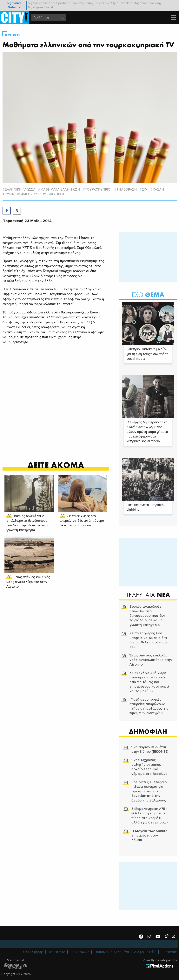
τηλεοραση (127, 189)
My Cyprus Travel (41, 7)
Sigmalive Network (14, 5)
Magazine (141, 3)
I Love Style (110, 3)
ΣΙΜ (145, 189)
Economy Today (82, 3)
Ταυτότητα (57, 952)
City (97, 3)
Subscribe (169, 952)
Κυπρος (13, 35)
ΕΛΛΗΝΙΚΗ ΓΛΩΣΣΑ (20, 189)
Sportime (63, 3)
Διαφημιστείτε (145, 952)
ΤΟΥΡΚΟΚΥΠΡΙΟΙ (98, 189)
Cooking (155, 3)
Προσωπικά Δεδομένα (112, 952)
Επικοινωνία (80, 952)
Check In (126, 3)
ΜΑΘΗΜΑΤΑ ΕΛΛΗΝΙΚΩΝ (60, 189)
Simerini (49, 3)
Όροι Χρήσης (33, 952)
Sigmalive (35, 3)
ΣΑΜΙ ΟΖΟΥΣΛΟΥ (33, 194)
